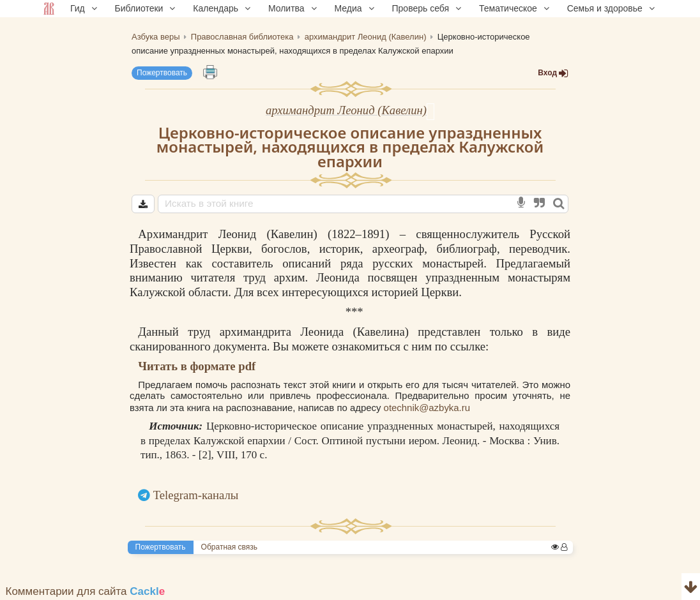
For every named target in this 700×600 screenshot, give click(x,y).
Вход (553, 73)
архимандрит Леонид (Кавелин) (346, 110)
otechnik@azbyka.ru (427, 408)
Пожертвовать (162, 73)
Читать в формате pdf (197, 366)
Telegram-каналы (196, 495)
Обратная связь (229, 547)
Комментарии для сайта (86, 591)
